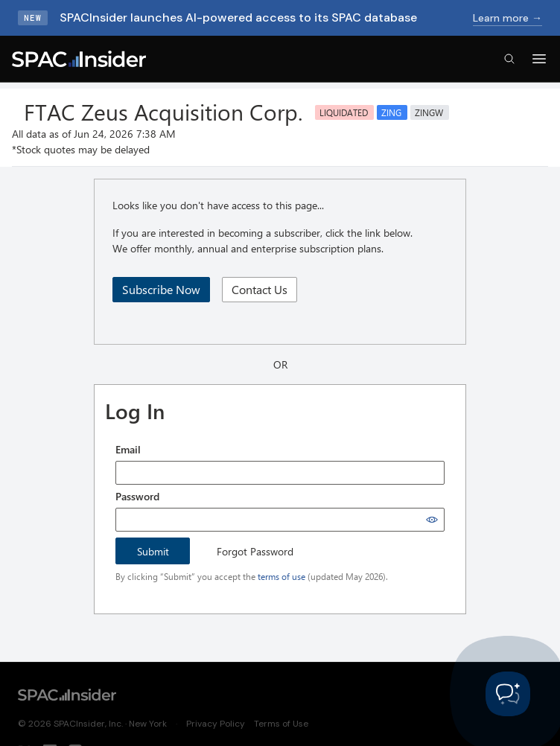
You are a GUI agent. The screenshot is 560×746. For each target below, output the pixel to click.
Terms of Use (281, 724)
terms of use (281, 576)
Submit (153, 551)
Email (128, 449)
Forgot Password (255, 551)
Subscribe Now (161, 289)
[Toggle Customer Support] (508, 694)
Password (137, 496)
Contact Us (260, 289)
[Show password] (432, 520)
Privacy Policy (216, 724)
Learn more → (507, 18)
